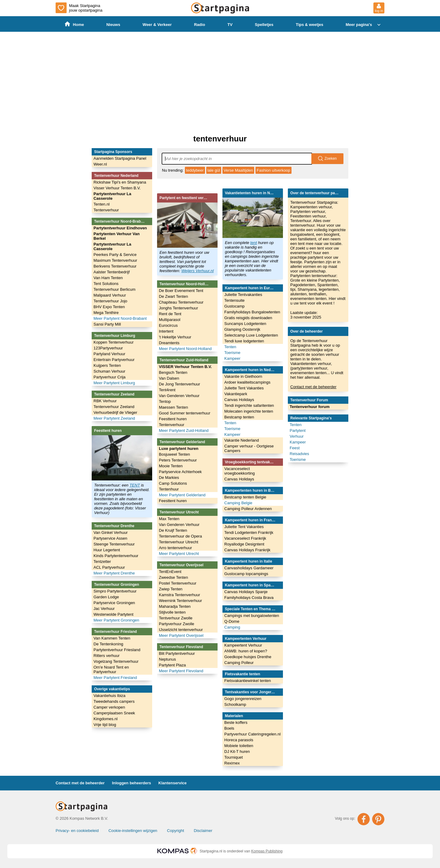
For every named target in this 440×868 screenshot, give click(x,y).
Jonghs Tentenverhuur (178, 308)
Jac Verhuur (104, 609)
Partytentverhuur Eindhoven (120, 228)
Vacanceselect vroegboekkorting (240, 471)
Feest (295, 448)
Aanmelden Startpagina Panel (120, 158)
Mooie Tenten (171, 466)
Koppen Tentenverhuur (114, 342)
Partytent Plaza (172, 665)
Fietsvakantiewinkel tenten (248, 681)
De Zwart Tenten (173, 296)
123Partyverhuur (108, 348)
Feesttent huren (173, 419)
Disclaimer (203, 831)
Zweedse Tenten (173, 577)
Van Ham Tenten (108, 278)
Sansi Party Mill (107, 324)
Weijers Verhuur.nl (198, 271)
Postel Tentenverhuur (178, 583)
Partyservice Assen (110, 538)
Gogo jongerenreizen (243, 699)
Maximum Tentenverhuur (115, 260)
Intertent (166, 331)
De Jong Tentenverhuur (180, 384)
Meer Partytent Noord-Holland (185, 349)
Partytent (298, 430)
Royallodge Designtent (244, 544)
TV (230, 25)
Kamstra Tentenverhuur (180, 595)
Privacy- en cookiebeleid (77, 831)
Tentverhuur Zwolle (176, 618)
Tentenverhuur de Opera (180, 536)
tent (254, 243)
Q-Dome (232, 621)
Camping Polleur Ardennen (248, 509)
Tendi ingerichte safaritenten (249, 405)
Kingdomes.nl (106, 719)
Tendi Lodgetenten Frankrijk (249, 532)
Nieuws (113, 25)
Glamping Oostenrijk (242, 329)
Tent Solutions (106, 284)
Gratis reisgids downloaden (248, 318)
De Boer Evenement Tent (181, 291)
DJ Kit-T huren (237, 751)
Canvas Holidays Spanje (246, 592)
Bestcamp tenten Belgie (245, 497)
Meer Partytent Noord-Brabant (120, 318)
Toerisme (232, 353)
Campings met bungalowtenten (252, 616)
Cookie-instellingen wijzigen (133, 831)
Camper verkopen (109, 707)
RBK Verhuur (105, 401)
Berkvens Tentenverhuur (115, 266)
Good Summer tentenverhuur (185, 413)
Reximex (232, 763)
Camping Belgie (238, 503)
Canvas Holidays (239, 400)
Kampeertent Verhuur (243, 645)
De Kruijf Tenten (173, 530)
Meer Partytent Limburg (114, 383)
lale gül (214, 170)
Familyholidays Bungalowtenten (252, 312)
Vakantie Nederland (242, 440)
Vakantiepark (236, 394)
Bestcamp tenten (239, 417)
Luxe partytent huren (179, 449)
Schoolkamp (235, 704)
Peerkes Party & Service (115, 255)
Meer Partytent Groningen (116, 620)
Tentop (165, 401)
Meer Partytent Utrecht (179, 554)
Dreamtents (169, 343)
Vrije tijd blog (105, 725)
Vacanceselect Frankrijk (245, 538)
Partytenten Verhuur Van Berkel (117, 236)
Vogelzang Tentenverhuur (116, 661)
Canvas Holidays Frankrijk (247, 550)
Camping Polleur (239, 663)
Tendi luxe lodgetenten (244, 341)
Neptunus (167, 659)
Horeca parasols (239, 740)
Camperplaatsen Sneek (114, 713)
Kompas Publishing (267, 851)
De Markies (169, 478)
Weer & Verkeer (157, 25)
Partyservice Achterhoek (180, 472)
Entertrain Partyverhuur (114, 360)
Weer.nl (100, 164)
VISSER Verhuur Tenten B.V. (185, 367)
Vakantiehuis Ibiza (110, 696)
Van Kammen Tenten (112, 638)
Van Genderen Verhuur (179, 396)
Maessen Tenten (173, 407)
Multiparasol (170, 320)
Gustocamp (234, 306)
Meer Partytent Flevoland (181, 671)
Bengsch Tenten (173, 372)
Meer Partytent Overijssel (181, 635)
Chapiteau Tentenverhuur (181, 302)
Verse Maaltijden (238, 170)
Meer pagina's (364, 25)
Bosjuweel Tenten (174, 454)
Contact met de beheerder (313, 387)
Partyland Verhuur (109, 354)
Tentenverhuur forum (310, 407)
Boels (229, 728)
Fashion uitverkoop (273, 170)
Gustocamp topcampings (246, 574)
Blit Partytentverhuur (177, 653)
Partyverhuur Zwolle (177, 624)
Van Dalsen (169, 378)
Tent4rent (167, 390)
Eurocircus (168, 325)
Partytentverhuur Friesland (117, 650)
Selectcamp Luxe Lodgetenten (251, 335)
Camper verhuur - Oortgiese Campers (249, 448)
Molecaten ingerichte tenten (249, 411)
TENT (135, 485)
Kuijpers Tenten (107, 365)
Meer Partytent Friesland (115, 678)
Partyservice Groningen (114, 603)
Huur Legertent (107, 550)
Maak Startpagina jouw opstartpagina (79, 8)
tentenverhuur (220, 139)
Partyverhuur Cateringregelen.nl (252, 734)
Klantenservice (172, 783)
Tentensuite (235, 300)
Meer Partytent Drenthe (114, 573)
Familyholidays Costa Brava (249, 598)
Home (74, 24)
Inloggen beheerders (131, 783)
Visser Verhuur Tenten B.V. (117, 188)
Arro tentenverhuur (175, 548)
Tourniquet (234, 757)
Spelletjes (264, 25)
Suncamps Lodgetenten (245, 324)
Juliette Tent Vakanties (244, 388)
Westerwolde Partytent (114, 614)
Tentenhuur (169, 489)
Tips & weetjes (310, 25)
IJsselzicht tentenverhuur (181, 630)
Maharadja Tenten (175, 606)
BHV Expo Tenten (109, 307)
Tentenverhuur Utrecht (179, 542)
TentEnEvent (170, 572)
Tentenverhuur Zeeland (114, 407)
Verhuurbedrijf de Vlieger (115, 412)
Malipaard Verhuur (110, 295)
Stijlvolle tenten (172, 612)
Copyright (176, 831)
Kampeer (232, 358)
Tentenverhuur (106, 210)
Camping (232, 627)
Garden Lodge (106, 597)
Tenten (230, 347)
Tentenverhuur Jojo (110, 301)
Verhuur (297, 436)
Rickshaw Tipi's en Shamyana (120, 182)
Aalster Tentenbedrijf (112, 272)
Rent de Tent (170, 314)
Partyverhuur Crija (110, 377)
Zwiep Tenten (171, 589)
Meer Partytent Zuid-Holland (184, 430)
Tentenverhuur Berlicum (114, 289)
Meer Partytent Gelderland (182, 495)
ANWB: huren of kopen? (246, 651)
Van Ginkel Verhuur (111, 532)
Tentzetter (102, 562)
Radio (200, 25)
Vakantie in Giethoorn (243, 376)
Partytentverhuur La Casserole (112, 196)
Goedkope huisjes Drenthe (248, 657)
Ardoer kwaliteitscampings (247, 382)
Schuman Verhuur (109, 371)
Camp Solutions (173, 483)
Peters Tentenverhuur (178, 460)
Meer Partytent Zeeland (114, 418)
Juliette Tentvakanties (243, 295)
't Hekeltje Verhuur (175, 337)
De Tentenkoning (108, 644)
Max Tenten (169, 519)
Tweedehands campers (114, 701)
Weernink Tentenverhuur (180, 601)
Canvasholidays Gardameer (249, 568)
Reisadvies (299, 454)
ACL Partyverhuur (109, 567)
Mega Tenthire (106, 313)
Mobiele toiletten (239, 746)
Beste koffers (236, 722)
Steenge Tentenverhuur (114, 544)
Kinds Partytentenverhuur (116, 556)
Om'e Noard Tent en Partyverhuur (111, 669)
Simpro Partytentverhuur (115, 591)
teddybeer (195, 170)
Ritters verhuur (106, 656)
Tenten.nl (102, 204)
